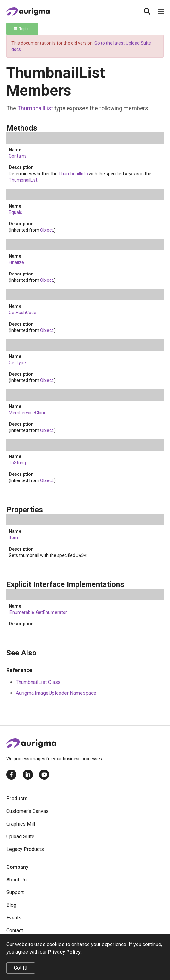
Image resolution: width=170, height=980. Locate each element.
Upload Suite (20, 837)
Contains (18, 156)
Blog (11, 905)
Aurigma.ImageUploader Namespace (56, 693)
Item (13, 538)
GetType (17, 363)
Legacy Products (25, 849)
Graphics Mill (21, 824)
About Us (16, 880)
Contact (15, 930)
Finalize (16, 262)
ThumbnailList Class (38, 682)
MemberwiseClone (28, 413)
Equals (15, 212)
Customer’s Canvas (27, 811)
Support (15, 892)
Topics (22, 29)
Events (14, 918)
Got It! (21, 968)
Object (47, 230)
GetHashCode (23, 313)
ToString (17, 463)
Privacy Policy (64, 952)
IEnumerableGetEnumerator (38, 612)
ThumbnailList (35, 108)
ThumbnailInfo (73, 174)
